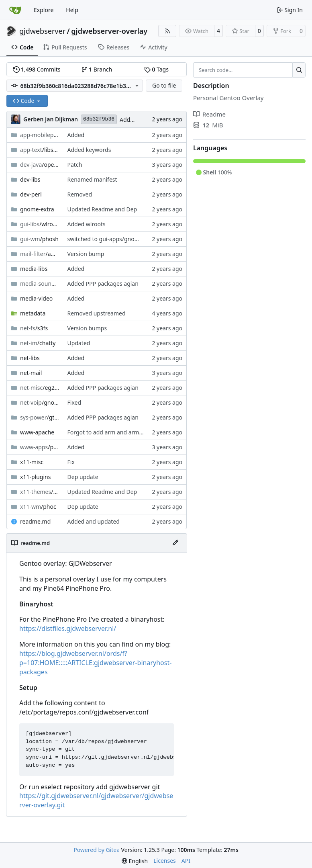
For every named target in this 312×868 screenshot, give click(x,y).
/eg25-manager (40, 388)
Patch (75, 165)
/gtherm (40, 417)
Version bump (86, 254)
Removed (80, 194)
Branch (97, 69)
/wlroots (40, 224)
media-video (36, 298)
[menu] (135, 861)
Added (128, 120)
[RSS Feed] (167, 31)
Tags (156, 69)
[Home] (15, 10)
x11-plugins (35, 477)
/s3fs (34, 328)
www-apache (37, 432)
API (186, 861)
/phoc (38, 507)
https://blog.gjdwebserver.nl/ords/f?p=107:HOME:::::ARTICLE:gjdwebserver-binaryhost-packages (95, 663)
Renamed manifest (92, 179)
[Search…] (299, 70)
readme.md (35, 521)
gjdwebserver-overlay (109, 31)
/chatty (38, 343)
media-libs (34, 269)
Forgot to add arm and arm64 (107, 432)
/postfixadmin (40, 447)
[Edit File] (175, 543)
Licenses (165, 861)
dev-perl (31, 194)
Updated (79, 343)
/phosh (39, 239)
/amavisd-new (40, 254)
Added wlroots (87, 224)
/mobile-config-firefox (40, 135)
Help (72, 10)
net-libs (30, 358)
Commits (37, 69)
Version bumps (87, 328)
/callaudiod (40, 284)
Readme (209, 114)
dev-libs (30, 179)
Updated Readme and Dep (102, 209)
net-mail (31, 373)
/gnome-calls (40, 402)
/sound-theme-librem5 (40, 492)
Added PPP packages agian (103, 284)
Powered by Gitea (97, 850)
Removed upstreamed (97, 313)
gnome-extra (37, 209)
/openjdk (40, 165)
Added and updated (94, 521)
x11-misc (32, 462)
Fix (71, 462)
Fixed (74, 402)
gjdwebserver (42, 31)
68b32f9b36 (99, 119)
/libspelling (40, 150)
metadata (33, 313)
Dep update (83, 477)
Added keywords (89, 150)
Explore (44, 10)
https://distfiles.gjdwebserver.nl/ (68, 628)
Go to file (164, 85)
